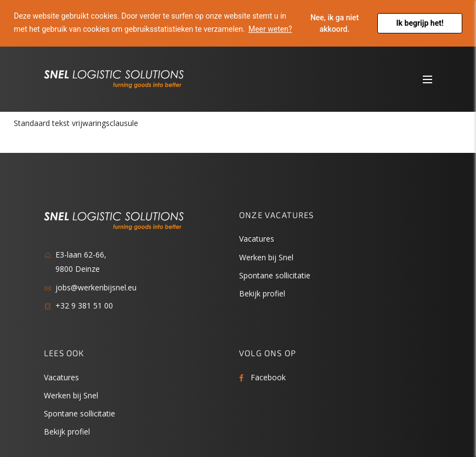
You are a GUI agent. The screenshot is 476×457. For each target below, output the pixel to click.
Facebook (268, 377)
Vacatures (257, 239)
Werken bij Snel (266, 257)
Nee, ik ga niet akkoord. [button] (335, 23)
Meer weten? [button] (270, 29)
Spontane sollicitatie (275, 275)
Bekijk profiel (262, 293)
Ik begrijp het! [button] (420, 23)
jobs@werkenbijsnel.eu (96, 287)
